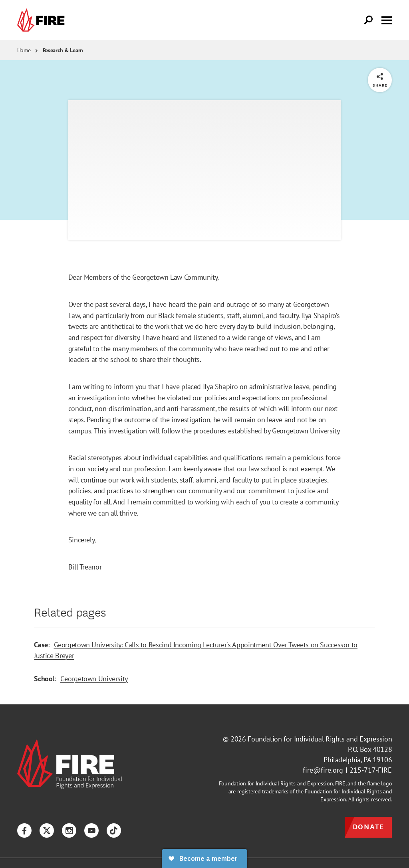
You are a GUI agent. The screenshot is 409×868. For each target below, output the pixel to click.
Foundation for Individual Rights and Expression (320, 739)
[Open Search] (369, 20)
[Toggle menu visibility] (387, 20)
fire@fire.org (323, 770)
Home (24, 50)
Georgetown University (94, 678)
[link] (43, 20)
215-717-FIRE (371, 770)
